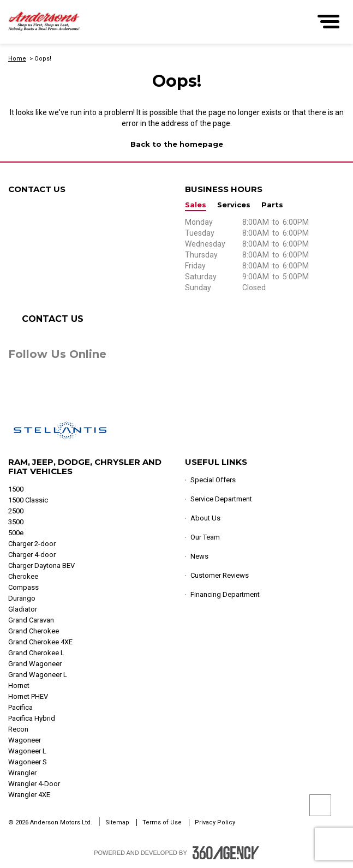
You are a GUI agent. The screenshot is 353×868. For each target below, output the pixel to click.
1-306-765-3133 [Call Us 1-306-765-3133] (80, 270)
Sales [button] (196, 205)
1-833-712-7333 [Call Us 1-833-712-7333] (75, 259)
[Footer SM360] (226, 853)
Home (17, 59)
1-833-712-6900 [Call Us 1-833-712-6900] (65, 248)
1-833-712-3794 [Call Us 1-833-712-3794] (73, 237)
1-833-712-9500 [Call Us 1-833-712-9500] (64, 281)
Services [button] (234, 205)
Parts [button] (272, 205)
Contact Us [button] (53, 319)
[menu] (328, 22)
